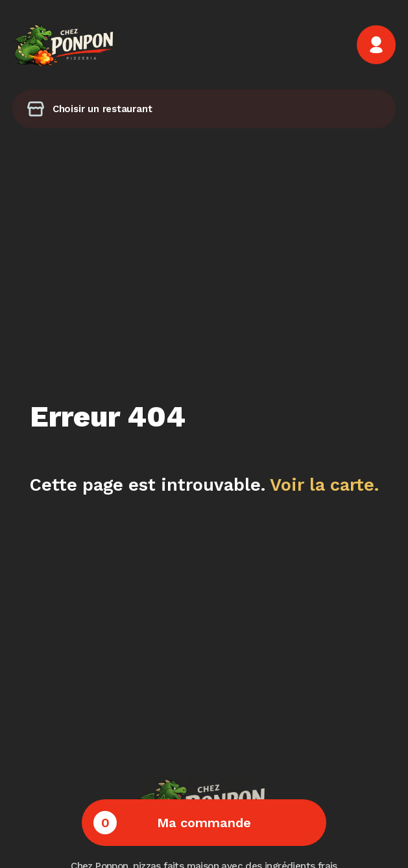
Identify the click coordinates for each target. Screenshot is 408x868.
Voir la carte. (324, 485)
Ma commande (172, 823)
